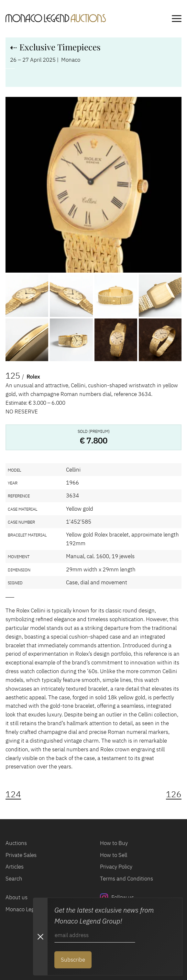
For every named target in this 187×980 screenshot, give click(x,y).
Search (14, 879)
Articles (15, 867)
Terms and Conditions (126, 879)
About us (16, 897)
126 (174, 794)
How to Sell (114, 855)
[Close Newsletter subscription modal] (40, 937)
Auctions (16, 843)
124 (13, 794)
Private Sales (21, 855)
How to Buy (114, 843)
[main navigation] (177, 20)
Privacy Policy (116, 867)
